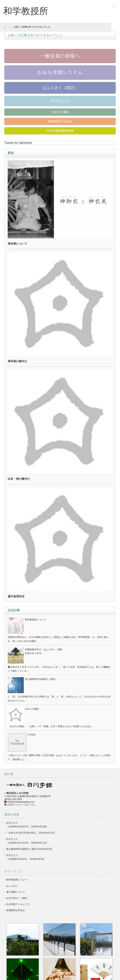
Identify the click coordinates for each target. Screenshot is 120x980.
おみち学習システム (60, 72)
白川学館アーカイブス (18, 904)
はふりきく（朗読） (60, 88)
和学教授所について (35, 620)
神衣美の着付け (17, 361)
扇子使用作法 (16, 596)
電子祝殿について (16, 892)
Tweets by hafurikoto (18, 143)
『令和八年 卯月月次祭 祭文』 (22, 833)
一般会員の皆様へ (60, 56)
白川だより (60, 101)
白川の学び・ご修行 (17, 898)
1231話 (32, 735)
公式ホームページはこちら (21, 805)
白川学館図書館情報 (60, 131)
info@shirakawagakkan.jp (21, 802)
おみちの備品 (60, 112)
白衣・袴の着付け (19, 479)
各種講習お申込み (60, 121)
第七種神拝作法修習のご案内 (40, 679)
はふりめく (12, 886)
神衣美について (17, 244)
